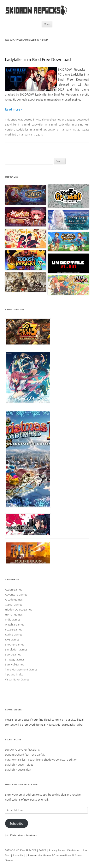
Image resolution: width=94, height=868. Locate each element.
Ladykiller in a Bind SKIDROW (36, 129)
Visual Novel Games (49, 119)
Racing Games (14, 634)
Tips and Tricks (14, 674)
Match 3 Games (14, 624)
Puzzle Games (13, 629)
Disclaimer (74, 850)
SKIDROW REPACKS (25, 850)
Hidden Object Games (18, 609)
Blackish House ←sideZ (19, 765)
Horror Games (14, 614)
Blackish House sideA (18, 770)
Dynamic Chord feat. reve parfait (25, 755)
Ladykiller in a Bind (44, 124)
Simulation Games (16, 649)
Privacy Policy (57, 850)
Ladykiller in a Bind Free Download (38, 59)
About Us (18, 855)
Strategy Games (15, 659)
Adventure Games (16, 594)
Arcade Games (14, 599)
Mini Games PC (46, 855)
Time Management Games (21, 669)
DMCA (43, 850)
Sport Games (13, 654)
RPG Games (12, 639)
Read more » (14, 109)
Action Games (13, 589)
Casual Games (14, 604)
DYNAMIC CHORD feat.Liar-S (22, 750)
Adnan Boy (63, 855)
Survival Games (14, 664)
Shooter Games (14, 644)
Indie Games (13, 619)
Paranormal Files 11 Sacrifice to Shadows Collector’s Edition (41, 760)
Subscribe (16, 823)
